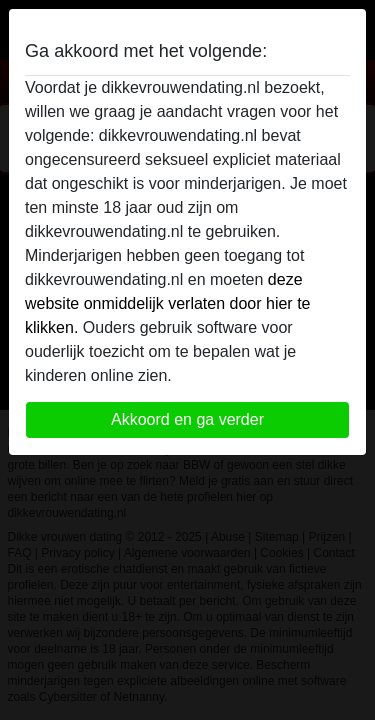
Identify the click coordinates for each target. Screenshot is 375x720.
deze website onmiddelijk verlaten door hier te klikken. (167, 303)
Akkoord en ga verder (187, 419)
